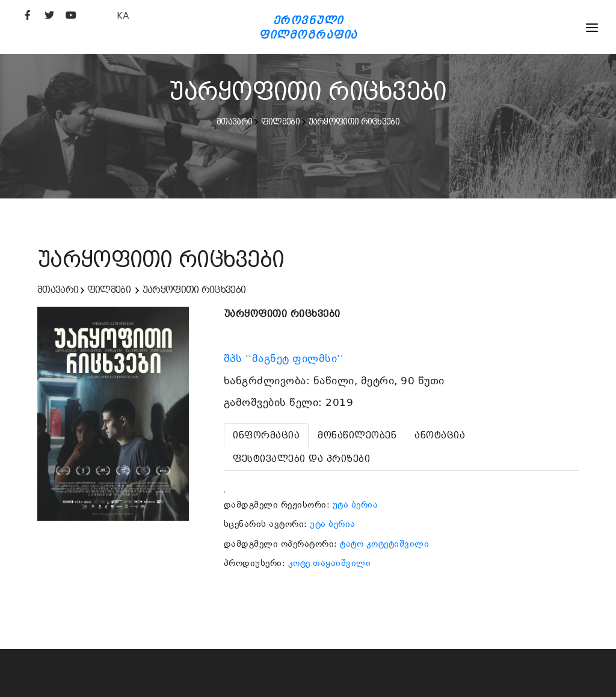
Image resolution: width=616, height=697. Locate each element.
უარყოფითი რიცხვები (354, 121)
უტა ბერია (356, 505)
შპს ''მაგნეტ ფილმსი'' (285, 358)
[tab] (266, 435)
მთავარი (234, 121)
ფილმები (280, 121)
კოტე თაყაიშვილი (330, 563)
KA (123, 15)
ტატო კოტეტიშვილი (384, 544)
